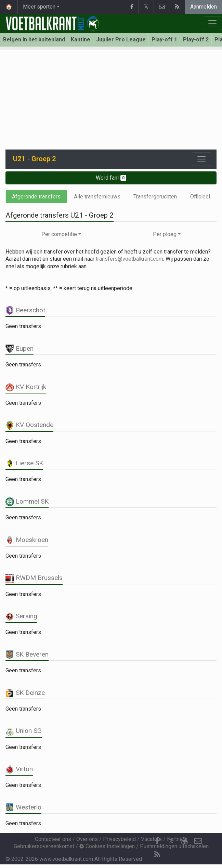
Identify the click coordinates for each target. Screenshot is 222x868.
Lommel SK (27, 501)
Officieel (200, 197)
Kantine (81, 40)
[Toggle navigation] (201, 159)
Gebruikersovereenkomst (44, 846)
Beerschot (25, 310)
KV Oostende (29, 425)
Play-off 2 (196, 40)
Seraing (21, 616)
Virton (19, 769)
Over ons (87, 839)
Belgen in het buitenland (34, 40)
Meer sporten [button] (39, 7)
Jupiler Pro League (121, 40)
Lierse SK (24, 463)
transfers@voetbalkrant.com (129, 259)
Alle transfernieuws (97, 197)
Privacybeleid (119, 839)
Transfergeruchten (155, 197)
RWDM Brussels (34, 578)
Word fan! (111, 178)
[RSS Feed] (157, 855)
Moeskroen (27, 540)
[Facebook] (157, 841)
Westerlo (23, 807)
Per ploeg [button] (165, 234)
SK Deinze (25, 693)
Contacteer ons (53, 839)
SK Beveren (27, 654)
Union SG (24, 731)
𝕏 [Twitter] (171, 841)
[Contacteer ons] (198, 841)
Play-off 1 (164, 40)
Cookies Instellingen (107, 846)
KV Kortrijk (26, 387)
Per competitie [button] (59, 234)
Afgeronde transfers (36, 197)
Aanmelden (204, 7)
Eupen (19, 348)
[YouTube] (184, 841)
